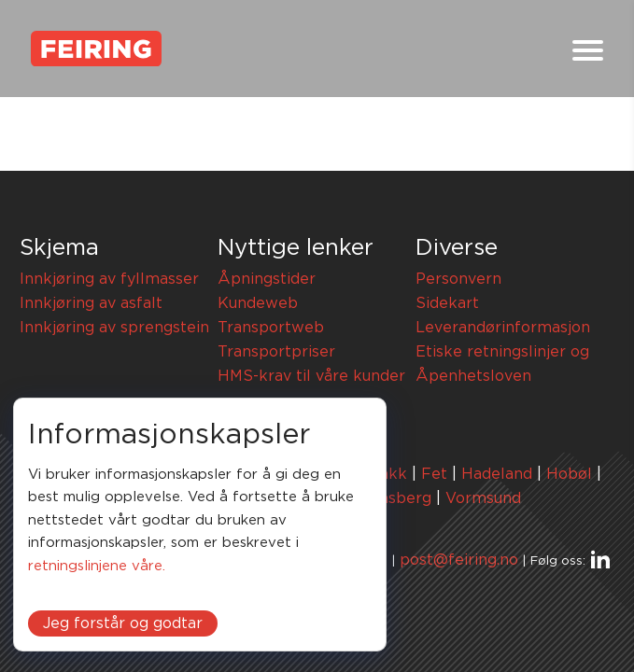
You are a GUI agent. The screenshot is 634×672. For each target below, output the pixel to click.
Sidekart (447, 303)
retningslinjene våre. (97, 566)
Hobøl (569, 474)
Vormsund (483, 498)
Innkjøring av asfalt (91, 303)
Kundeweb (258, 303)
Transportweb (271, 328)
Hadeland (497, 474)
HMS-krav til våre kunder (311, 376)
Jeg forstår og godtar (123, 623)
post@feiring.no (459, 560)
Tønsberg (396, 498)
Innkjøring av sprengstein (114, 328)
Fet (434, 474)
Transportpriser (276, 352)
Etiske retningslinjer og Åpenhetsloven (502, 364)
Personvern (458, 279)
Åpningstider (267, 279)
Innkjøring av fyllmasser (109, 279)
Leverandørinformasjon (503, 328)
